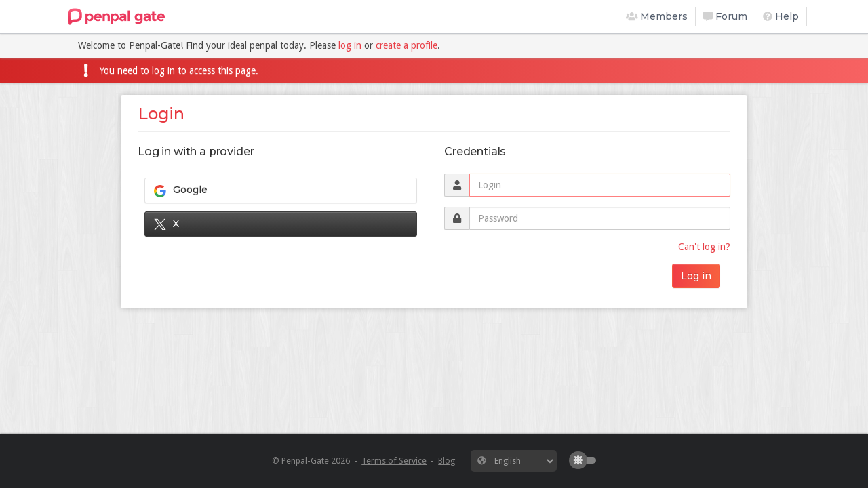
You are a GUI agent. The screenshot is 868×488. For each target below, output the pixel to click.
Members (657, 16)
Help (781, 16)
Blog (447, 461)
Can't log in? (704, 247)
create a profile (407, 45)
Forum (725, 16)
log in (350, 45)
